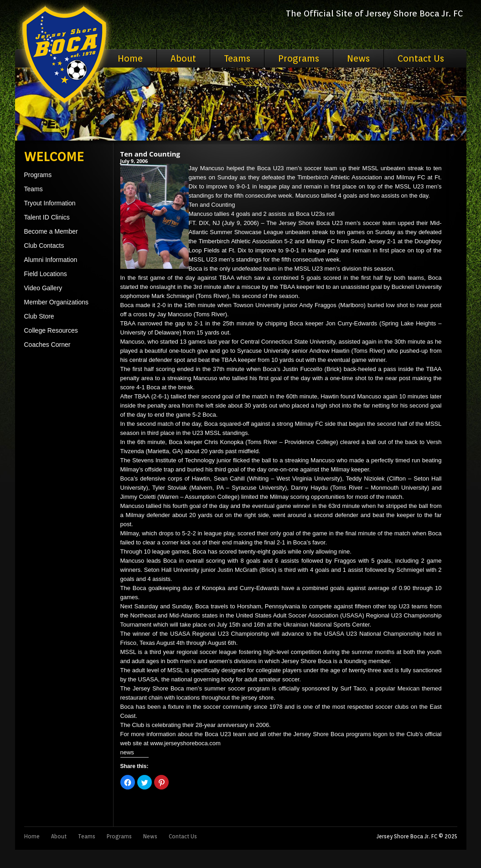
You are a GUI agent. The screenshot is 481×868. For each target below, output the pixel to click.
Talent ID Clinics (47, 217)
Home (130, 58)
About (183, 58)
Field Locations (46, 274)
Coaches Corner (47, 345)
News (358, 58)
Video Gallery (43, 288)
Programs (299, 58)
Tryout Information (50, 203)
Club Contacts (44, 246)
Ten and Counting (150, 154)
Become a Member (51, 231)
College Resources (51, 330)
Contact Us (421, 58)
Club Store (39, 316)
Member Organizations (57, 302)
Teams (237, 58)
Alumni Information (51, 260)
